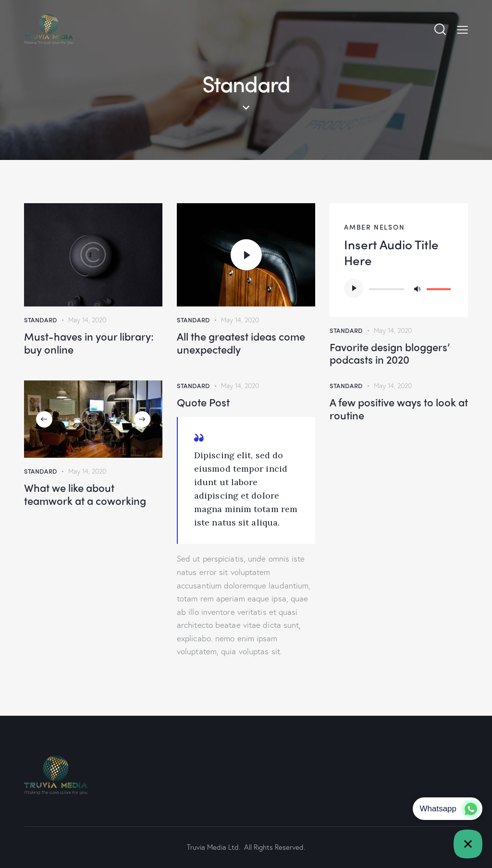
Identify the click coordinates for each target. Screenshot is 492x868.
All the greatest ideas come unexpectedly (241, 343)
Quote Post (203, 402)
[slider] (387, 289)
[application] (399, 288)
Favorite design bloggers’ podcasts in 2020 (390, 353)
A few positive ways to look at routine (399, 409)
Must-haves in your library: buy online (89, 343)
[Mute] (417, 288)
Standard (41, 320)
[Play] (354, 288)
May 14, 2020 (87, 320)
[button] (44, 419)
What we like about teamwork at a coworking (85, 494)
